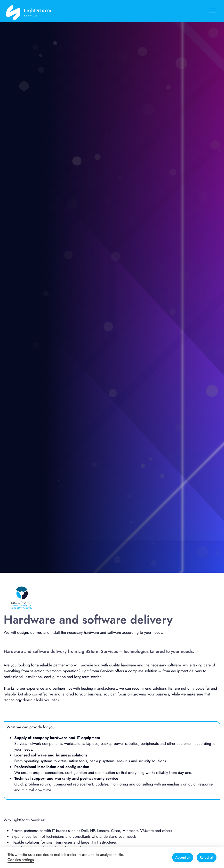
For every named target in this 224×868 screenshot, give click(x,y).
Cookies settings (21, 860)
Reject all (207, 857)
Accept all (183, 857)
